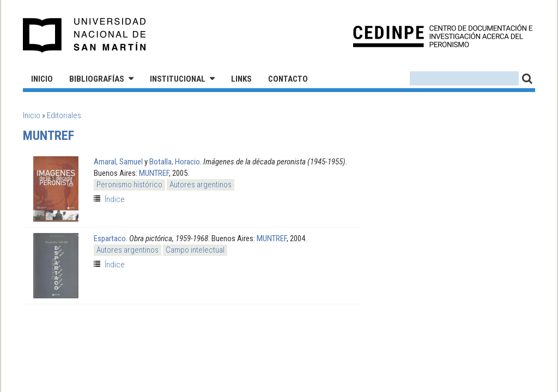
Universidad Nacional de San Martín (85, 35)
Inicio (42, 79)
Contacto (288, 79)
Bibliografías (97, 79)
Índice (115, 199)
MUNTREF (154, 173)
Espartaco (110, 238)
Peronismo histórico (129, 185)
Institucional (178, 79)
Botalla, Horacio (175, 162)
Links (241, 79)
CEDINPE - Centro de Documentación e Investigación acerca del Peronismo (443, 36)
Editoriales (64, 115)
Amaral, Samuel (118, 162)
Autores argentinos (201, 185)
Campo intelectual (195, 250)
